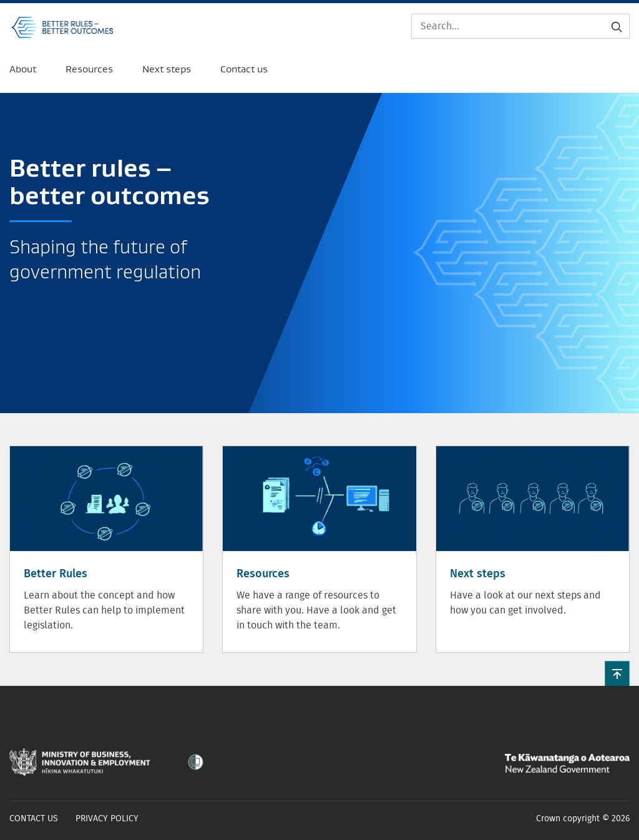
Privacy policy (107, 819)
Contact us (34, 819)
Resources (263, 574)
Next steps (478, 574)
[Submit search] (617, 26)
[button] (617, 673)
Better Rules (56, 574)
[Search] (520, 26)
